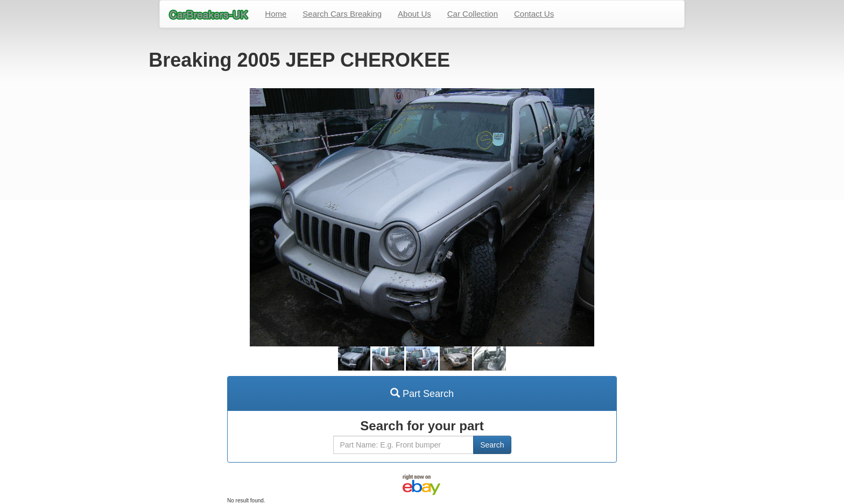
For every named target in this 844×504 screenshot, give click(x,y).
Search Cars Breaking (342, 14)
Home (276, 14)
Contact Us (534, 14)
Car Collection (473, 14)
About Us (414, 14)
